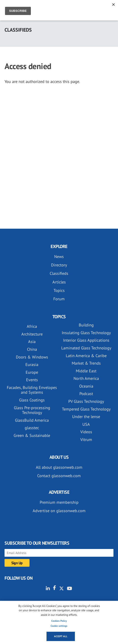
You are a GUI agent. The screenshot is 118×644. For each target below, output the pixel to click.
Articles (59, 282)
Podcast (86, 394)
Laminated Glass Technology (86, 348)
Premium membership (59, 502)
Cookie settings (59, 626)
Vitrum (86, 440)
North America (86, 378)
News (59, 257)
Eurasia (32, 365)
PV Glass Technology (86, 401)
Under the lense (86, 417)
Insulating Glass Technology (86, 333)
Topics (59, 290)
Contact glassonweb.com (59, 476)
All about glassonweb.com (59, 467)
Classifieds (59, 273)
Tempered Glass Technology (86, 409)
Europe (32, 372)
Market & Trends (86, 363)
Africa (32, 326)
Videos (86, 432)
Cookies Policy (59, 621)
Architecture (32, 334)
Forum (59, 299)
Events (32, 380)
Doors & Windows (32, 357)
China (32, 349)
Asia (32, 342)
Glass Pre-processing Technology (32, 410)
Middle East (86, 371)
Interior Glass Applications (86, 340)
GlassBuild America (32, 420)
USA (86, 424)
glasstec (32, 428)
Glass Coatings (32, 400)
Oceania (86, 386)
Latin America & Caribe (86, 356)
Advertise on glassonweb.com (59, 511)
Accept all (61, 636)
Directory (59, 265)
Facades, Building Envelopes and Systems (32, 390)
